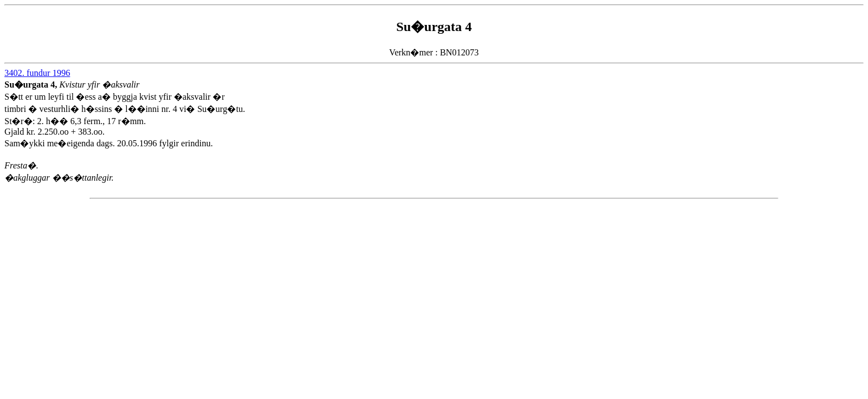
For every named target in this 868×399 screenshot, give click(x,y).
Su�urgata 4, (32, 85)
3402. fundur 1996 (37, 73)
